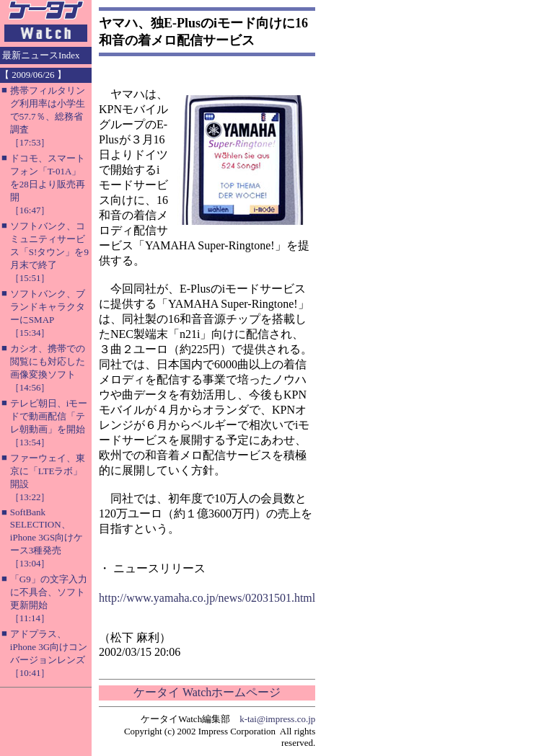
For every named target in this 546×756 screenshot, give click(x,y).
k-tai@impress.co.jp (277, 719)
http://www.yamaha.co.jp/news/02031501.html (207, 598)
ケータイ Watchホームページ (207, 692)
